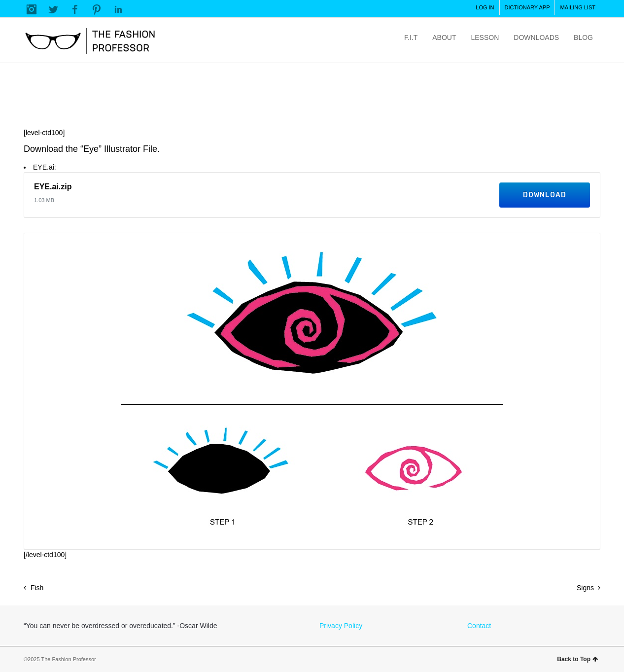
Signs (585, 588)
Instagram (32, 9)
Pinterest (97, 9)
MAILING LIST (578, 7)
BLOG (583, 37)
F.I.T (411, 37)
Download (545, 195)
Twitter (53, 9)
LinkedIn (118, 9)
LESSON (485, 37)
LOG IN (485, 7)
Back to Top (577, 659)
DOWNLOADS (536, 37)
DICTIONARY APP (527, 7)
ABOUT (444, 37)
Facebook (75, 9)
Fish (37, 588)
